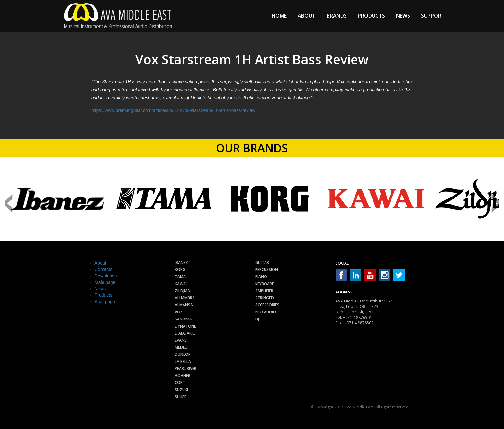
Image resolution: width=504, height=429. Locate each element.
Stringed (265, 298)
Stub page (105, 302)
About (307, 16)
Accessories (267, 305)
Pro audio (266, 312)
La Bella (183, 361)
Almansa (184, 305)
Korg (180, 270)
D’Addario (185, 333)
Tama (180, 277)
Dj (257, 319)
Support (433, 16)
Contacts (103, 269)
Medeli (181, 347)
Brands (337, 16)
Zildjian (183, 291)
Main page (105, 282)
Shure (181, 397)
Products (371, 16)
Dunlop (183, 354)
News (403, 16)
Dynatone (185, 326)
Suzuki (181, 390)
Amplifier (264, 291)
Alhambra (185, 298)
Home (279, 16)
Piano (261, 277)
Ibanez (181, 263)
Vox (179, 312)
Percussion (267, 270)
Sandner (184, 319)
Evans (181, 340)
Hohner (183, 376)
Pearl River (186, 368)
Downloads (106, 276)
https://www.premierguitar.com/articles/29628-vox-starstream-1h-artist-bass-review (173, 110)
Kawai (181, 284)
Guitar (262, 263)
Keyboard (265, 284)
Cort (180, 383)
